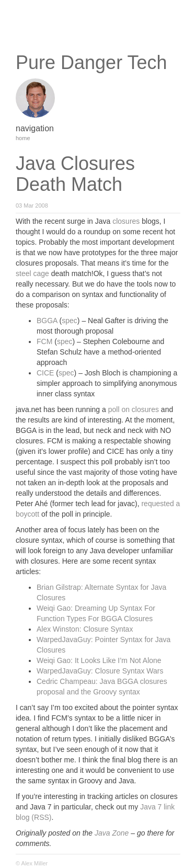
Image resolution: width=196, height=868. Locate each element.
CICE (45, 373)
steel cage (32, 273)
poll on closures (134, 409)
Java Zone (112, 833)
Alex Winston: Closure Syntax (85, 629)
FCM (44, 341)
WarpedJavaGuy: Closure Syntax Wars (100, 671)
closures (126, 221)
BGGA (47, 321)
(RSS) (41, 817)
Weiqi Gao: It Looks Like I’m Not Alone (99, 660)
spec (70, 321)
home (23, 138)
